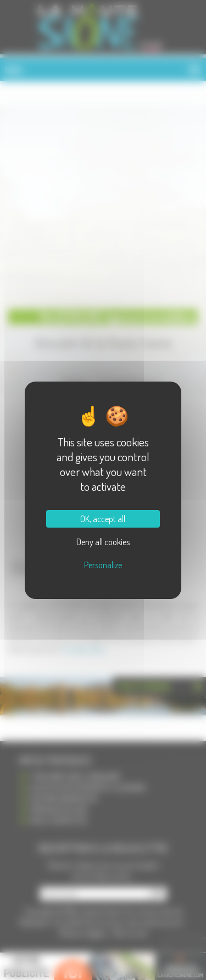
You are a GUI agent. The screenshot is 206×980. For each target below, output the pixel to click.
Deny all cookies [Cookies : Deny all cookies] (103, 542)
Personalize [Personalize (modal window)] (103, 565)
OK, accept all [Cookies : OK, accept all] (103, 519)
